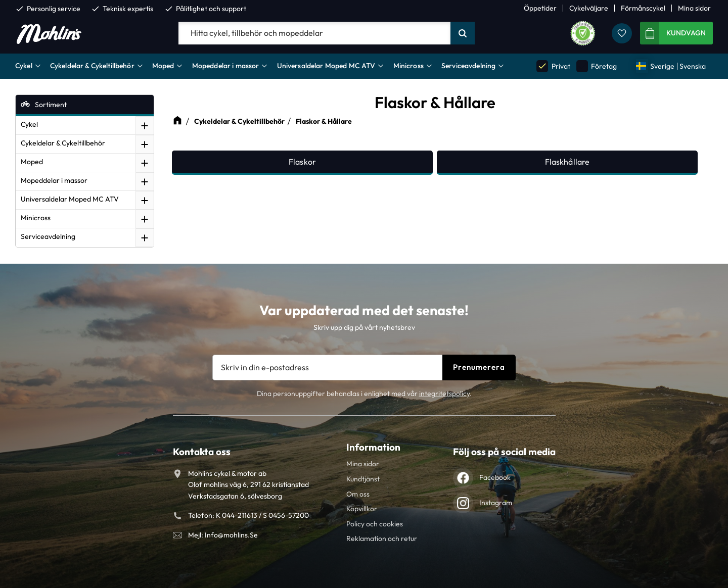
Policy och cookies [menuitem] (375, 524)
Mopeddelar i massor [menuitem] (226, 66)
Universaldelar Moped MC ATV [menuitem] (326, 66)
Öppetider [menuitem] (540, 8)
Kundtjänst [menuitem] (363, 479)
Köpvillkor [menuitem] (362, 509)
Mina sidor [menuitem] (694, 8)
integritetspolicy (444, 394)
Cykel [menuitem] (24, 66)
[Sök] (463, 33)
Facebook (495, 477)
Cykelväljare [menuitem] (589, 8)
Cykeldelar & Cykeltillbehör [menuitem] (92, 66)
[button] (622, 33)
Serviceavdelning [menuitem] (468, 66)
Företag (597, 66)
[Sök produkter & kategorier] (314, 33)
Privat (553, 66)
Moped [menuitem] (163, 66)
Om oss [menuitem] (358, 494)
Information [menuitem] (373, 447)
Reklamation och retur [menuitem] (382, 538)
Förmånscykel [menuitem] (643, 8)
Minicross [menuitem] (408, 66)
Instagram (496, 503)
